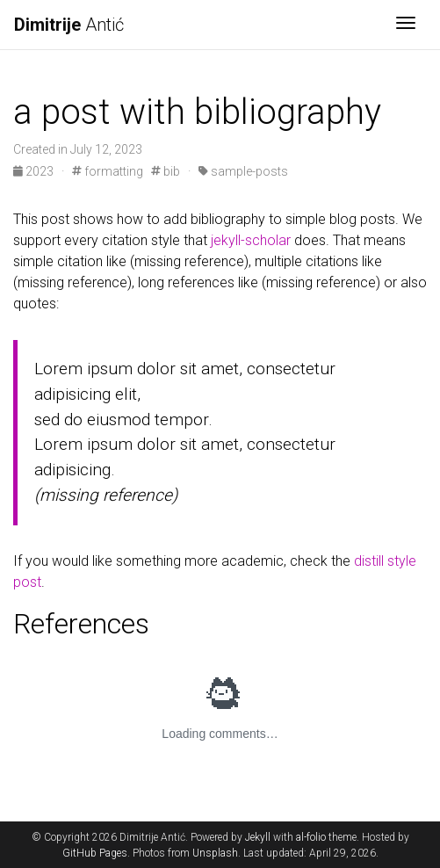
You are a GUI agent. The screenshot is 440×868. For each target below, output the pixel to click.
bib (166, 171)
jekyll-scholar (251, 240)
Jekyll (258, 837)
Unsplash (215, 853)
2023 (35, 171)
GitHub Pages (95, 853)
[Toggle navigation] (406, 25)
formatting (108, 171)
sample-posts (243, 171)
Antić (69, 25)
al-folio (311, 837)
